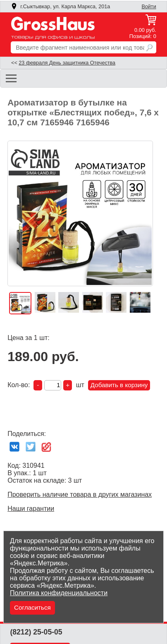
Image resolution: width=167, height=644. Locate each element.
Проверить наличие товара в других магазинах (80, 494)
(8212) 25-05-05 (36, 632)
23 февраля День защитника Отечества (67, 63)
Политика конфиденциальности (59, 593)
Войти (149, 7)
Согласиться (32, 607)
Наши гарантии (31, 509)
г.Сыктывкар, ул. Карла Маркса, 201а (60, 7)
